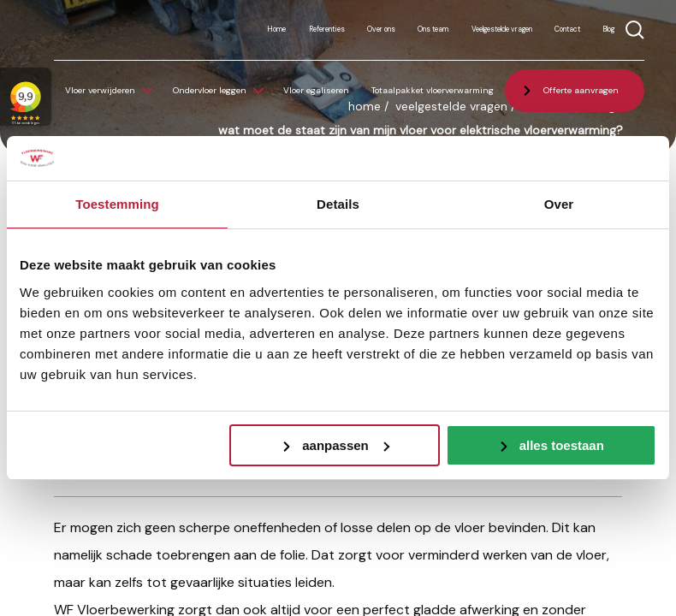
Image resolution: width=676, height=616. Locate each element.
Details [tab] (338, 204)
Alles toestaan (562, 445)
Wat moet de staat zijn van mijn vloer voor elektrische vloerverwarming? (421, 130)
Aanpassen (346, 445)
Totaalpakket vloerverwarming (433, 90)
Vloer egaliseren (316, 90)
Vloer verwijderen (100, 90)
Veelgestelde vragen (502, 30)
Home (276, 30)
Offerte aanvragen (581, 90)
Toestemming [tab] (117, 204)
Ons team (433, 30)
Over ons (381, 30)
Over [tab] (559, 204)
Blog (608, 30)
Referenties (327, 30)
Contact (567, 30)
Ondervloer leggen (210, 90)
